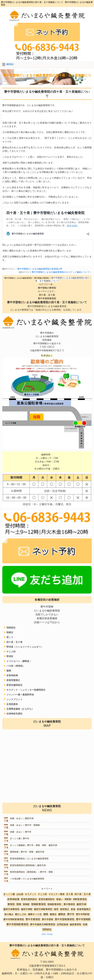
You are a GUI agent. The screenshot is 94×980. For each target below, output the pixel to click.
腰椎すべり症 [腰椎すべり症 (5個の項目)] (35, 914)
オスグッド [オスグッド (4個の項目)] (31, 894)
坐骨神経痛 (12, 675)
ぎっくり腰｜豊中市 (20, 839)
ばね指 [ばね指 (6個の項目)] (20, 894)
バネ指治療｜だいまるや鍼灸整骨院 (27, 879)
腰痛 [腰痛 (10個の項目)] (46, 914)
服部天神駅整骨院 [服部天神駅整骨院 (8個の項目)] (43, 909)
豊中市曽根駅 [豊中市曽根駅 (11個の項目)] (83, 919)
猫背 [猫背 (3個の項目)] (56, 909)
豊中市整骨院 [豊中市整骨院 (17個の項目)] (33, 919)
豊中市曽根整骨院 (47, 299)
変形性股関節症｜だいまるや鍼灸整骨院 (29, 859)
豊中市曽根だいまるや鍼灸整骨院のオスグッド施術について (61, 272)
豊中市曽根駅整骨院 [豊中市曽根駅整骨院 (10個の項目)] (17, 924)
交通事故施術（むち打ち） (20, 709)
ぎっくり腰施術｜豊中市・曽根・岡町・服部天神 (34, 845)
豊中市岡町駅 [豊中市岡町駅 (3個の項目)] (83, 914)
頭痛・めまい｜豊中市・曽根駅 (25, 825)
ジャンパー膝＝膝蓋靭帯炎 (20, 695)
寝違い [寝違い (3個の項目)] (60, 899)
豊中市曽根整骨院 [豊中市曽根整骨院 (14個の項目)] (65, 919)
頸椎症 (10, 632)
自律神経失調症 (14, 714)
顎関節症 (11, 628)
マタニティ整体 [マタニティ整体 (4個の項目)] (57, 894)
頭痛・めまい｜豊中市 (21, 832)
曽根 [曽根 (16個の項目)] (19, 904)
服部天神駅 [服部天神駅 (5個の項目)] (27, 909)
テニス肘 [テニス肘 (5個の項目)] (42, 894)
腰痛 (9, 671)
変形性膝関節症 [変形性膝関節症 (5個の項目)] (47, 899)
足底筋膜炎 (12, 704)
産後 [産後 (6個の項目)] (73, 909)
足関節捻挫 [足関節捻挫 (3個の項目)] (63, 924)
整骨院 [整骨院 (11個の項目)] (11, 904)
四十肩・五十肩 (47, 295)
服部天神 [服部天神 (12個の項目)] (81, 904)
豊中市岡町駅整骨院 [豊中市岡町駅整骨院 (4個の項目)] (14, 919)
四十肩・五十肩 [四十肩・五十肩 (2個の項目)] (83, 894)
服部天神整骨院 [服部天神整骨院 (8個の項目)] (11, 909)
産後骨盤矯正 (13, 680)
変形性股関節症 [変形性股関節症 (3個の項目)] (29, 899)
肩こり (10, 637)
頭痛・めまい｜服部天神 (22, 818)
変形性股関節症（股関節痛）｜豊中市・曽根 (31, 872)
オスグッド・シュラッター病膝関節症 (26, 690)
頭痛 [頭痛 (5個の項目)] (85, 924)
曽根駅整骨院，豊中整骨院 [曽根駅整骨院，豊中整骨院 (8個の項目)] (61, 904)
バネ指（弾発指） (16, 666)
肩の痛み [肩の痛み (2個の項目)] (9, 914)
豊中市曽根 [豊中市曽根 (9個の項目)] (48, 919)
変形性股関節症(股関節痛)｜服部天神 (28, 865)
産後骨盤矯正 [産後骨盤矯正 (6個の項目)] (84, 909)
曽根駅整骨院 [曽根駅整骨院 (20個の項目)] (39, 904)
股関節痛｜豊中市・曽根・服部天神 (27, 852)
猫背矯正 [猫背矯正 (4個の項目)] (65, 909)
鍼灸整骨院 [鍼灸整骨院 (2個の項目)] (76, 924)
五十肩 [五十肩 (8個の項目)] (70, 894)
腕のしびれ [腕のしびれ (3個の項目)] (21, 914)
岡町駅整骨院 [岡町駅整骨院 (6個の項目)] (80, 899)
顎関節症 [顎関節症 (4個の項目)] (47, 930)
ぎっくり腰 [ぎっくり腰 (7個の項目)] (9, 894)
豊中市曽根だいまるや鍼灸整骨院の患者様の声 (40, 269)
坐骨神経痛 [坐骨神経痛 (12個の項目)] (13, 899)
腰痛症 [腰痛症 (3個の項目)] (53, 914)
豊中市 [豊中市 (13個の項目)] (71, 914)
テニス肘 (11, 652)
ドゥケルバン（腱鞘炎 (18, 661)
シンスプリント (14, 699)
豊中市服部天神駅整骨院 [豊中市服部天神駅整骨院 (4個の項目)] (43, 924)
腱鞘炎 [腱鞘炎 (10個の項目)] (62, 914)
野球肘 (10, 656)
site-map (47, 934)
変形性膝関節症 (14, 685)
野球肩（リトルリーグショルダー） (25, 647)
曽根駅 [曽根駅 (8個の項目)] (26, 904)
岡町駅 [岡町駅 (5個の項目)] (68, 899)
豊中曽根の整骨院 (47, 288)
